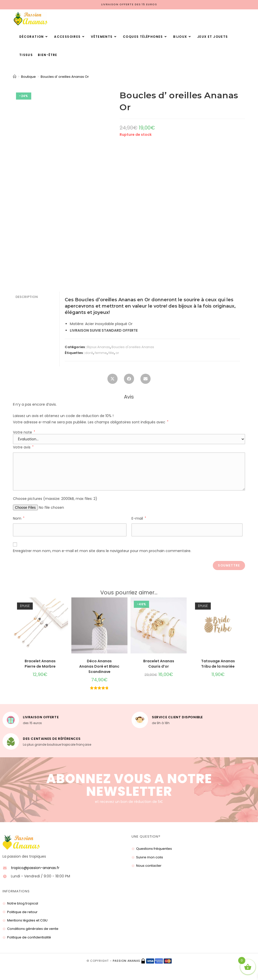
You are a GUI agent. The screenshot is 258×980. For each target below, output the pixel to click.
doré (89, 353)
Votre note (24, 432)
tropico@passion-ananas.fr (35, 868)
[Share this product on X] (112, 380)
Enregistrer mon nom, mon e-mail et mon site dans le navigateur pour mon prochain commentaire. (102, 551)
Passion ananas (126, 961)
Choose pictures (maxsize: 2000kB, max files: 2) (55, 499)
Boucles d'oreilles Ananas (133, 347)
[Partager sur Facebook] (129, 380)
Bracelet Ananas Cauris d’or (159, 664)
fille (111, 353)
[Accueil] (15, 77)
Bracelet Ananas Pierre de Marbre (40, 664)
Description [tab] (27, 297)
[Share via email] (146, 380)
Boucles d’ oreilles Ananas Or (65, 77)
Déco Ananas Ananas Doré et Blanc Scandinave (99, 666)
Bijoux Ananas (99, 347)
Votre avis (23, 447)
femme (101, 353)
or (117, 353)
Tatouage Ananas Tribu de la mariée (218, 664)
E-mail (139, 518)
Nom (19, 518)
